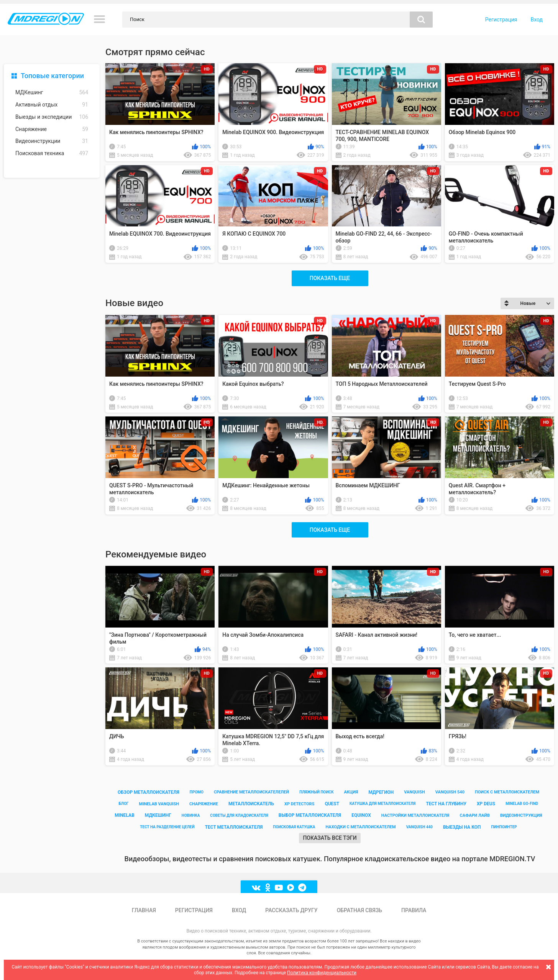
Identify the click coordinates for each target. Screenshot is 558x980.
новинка (191, 815)
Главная (144, 910)
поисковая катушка (294, 827)
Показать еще (330, 278)
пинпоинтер (504, 827)
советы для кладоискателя (239, 815)
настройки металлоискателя (415, 815)
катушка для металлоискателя (382, 804)
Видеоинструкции (52, 141)
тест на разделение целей (167, 827)
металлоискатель (251, 804)
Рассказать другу (291, 910)
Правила (414, 910)
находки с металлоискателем (360, 827)
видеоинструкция (521, 815)
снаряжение (204, 804)
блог (124, 804)
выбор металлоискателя (310, 815)
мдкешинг (158, 815)
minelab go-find (522, 804)
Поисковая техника (52, 153)
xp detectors (299, 804)
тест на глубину (446, 804)
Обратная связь (359, 910)
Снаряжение (52, 129)
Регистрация (501, 20)
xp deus (486, 804)
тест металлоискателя (234, 827)
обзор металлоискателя (149, 792)
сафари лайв (475, 815)
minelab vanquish (159, 804)
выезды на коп (462, 827)
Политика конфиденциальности (322, 973)
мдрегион (381, 792)
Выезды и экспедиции (52, 117)
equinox (361, 815)
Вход (537, 20)
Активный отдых (52, 105)
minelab (125, 815)
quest (332, 804)
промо (197, 792)
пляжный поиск (316, 792)
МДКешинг (52, 93)
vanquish (414, 792)
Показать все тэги (330, 838)
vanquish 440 (419, 827)
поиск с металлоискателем (507, 792)
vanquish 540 (450, 792)
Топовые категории (52, 76)
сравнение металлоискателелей (251, 792)
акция (351, 792)
